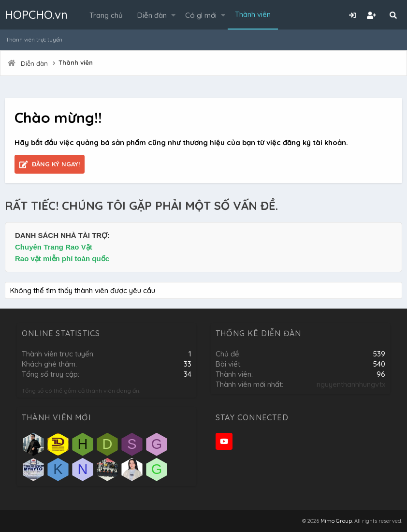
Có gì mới (201, 15)
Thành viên (253, 14)
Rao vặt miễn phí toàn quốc (62, 259)
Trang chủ (106, 15)
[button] (173, 15)
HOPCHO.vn (36, 15)
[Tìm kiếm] (393, 15)
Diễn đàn (152, 15)
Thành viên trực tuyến (34, 40)
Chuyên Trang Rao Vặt (54, 247)
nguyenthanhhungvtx (351, 384)
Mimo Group (336, 521)
